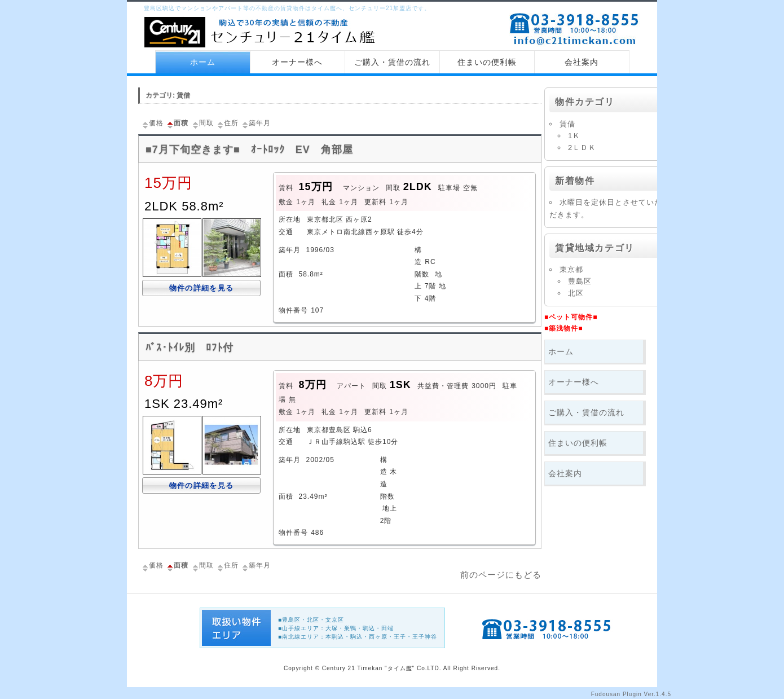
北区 (576, 293)
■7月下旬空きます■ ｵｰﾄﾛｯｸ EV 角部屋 (249, 150)
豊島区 (580, 281)
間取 (202, 123)
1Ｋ (574, 136)
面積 (177, 123)
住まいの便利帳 (487, 62)
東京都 (571, 269)
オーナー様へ (297, 62)
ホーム (203, 62)
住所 (227, 123)
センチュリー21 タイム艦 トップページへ (262, 33)
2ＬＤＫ (582, 148)
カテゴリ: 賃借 (168, 95)
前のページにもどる (501, 575)
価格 (152, 123)
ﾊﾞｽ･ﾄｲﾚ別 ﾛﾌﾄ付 (190, 348)
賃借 (567, 124)
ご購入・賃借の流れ (392, 62)
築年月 (256, 123)
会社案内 (582, 62)
